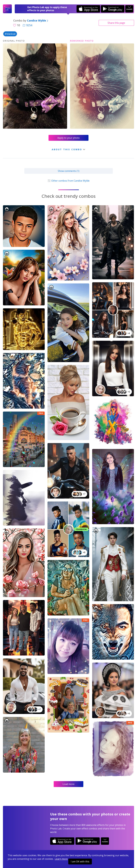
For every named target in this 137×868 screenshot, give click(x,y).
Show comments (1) (69, 171)
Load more (68, 784)
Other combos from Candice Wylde (68, 181)
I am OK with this (80, 862)
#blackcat (10, 34)
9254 (27, 25)
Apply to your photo (68, 138)
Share (116, 23)
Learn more (61, 859)
